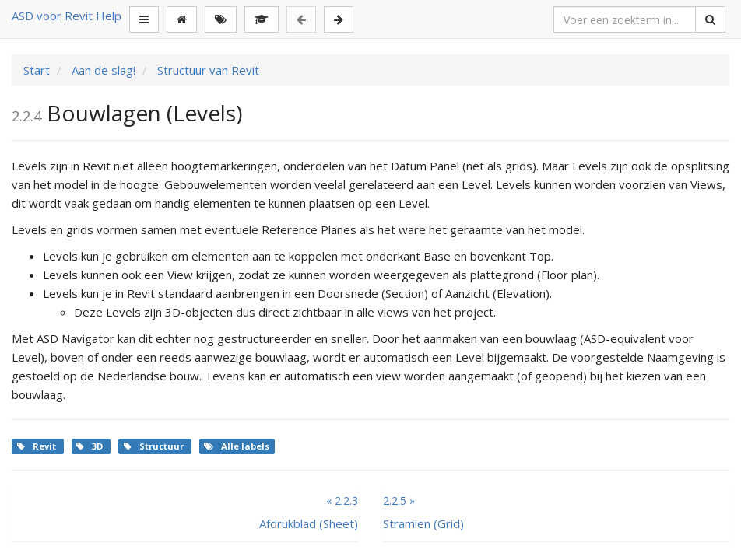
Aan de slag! (102, 70)
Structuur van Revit (207, 70)
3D (91, 446)
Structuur (155, 446)
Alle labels (237, 446)
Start (37, 70)
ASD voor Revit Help (67, 16)
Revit (38, 446)
